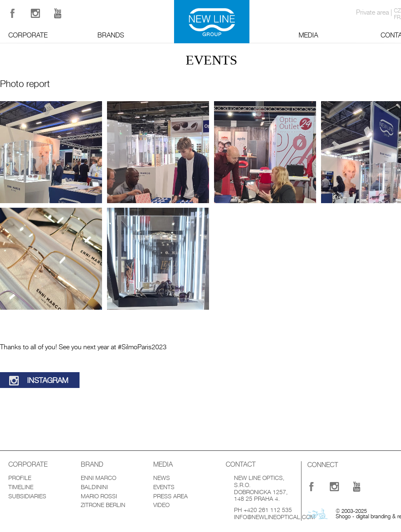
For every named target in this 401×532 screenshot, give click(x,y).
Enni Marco (98, 478)
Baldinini (94, 487)
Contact (241, 465)
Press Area (171, 496)
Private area (372, 12)
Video (161, 505)
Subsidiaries (27, 496)
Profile (20, 478)
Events (164, 487)
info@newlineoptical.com (275, 517)
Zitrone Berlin (103, 505)
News (162, 478)
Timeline (21, 487)
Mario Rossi (99, 496)
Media (308, 35)
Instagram (48, 380)
